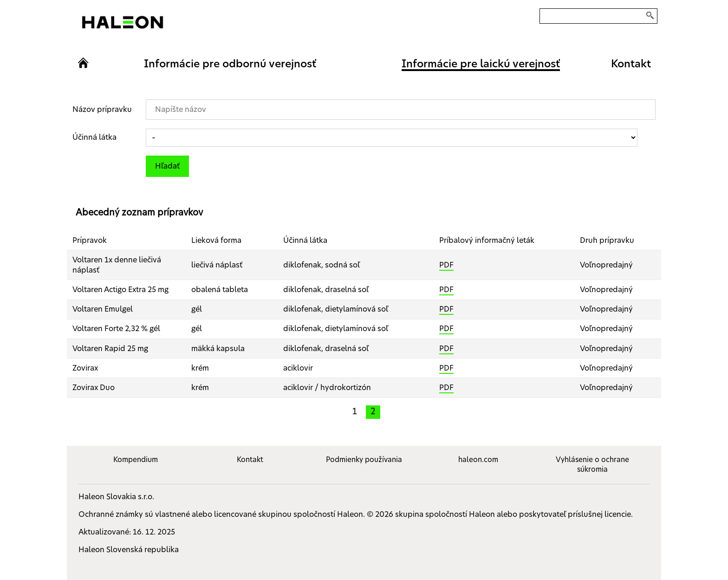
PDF (446, 265)
